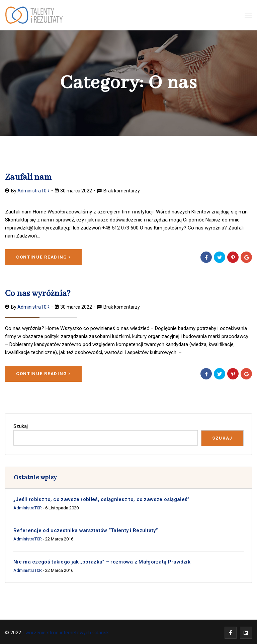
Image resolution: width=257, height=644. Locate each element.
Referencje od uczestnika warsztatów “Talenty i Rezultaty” (86, 529)
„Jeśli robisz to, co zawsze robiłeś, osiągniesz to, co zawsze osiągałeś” (102, 498)
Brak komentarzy (122, 190)
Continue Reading (43, 256)
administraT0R (33, 190)
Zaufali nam (26, 177)
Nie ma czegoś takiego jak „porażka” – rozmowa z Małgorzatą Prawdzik (102, 560)
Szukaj (21, 425)
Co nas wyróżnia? (36, 293)
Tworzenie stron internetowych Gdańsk (66, 631)
